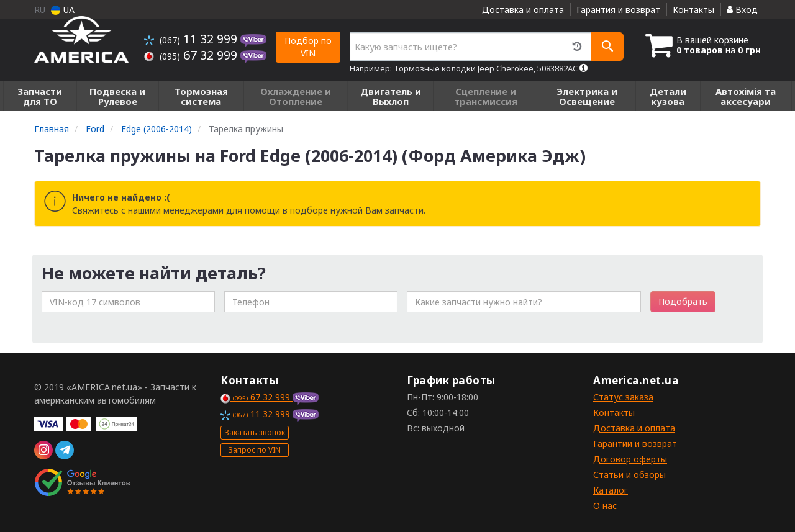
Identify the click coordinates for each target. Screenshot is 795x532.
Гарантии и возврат (635, 444)
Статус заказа (623, 397)
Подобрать (683, 301)
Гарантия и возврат (618, 10)
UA (63, 10)
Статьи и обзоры (629, 475)
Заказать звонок (255, 432)
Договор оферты (630, 459)
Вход (742, 10)
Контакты (693, 10)
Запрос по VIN (255, 450)
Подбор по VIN (308, 47)
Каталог (611, 490)
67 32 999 (192, 55)
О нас (605, 506)
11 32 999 (192, 39)
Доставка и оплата (523, 10)
